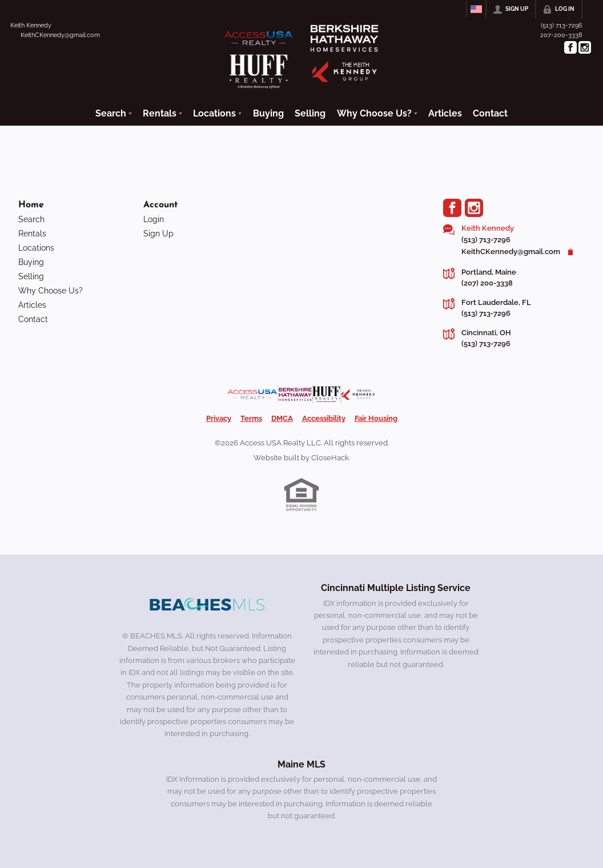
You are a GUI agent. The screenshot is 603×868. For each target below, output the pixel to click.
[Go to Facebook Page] (570, 47)
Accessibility (324, 418)
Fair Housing (376, 418)
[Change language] (476, 9)
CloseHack (330, 458)
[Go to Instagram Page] (585, 47)
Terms (251, 418)
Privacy (219, 418)
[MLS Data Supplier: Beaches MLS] (207, 605)
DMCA (282, 418)
